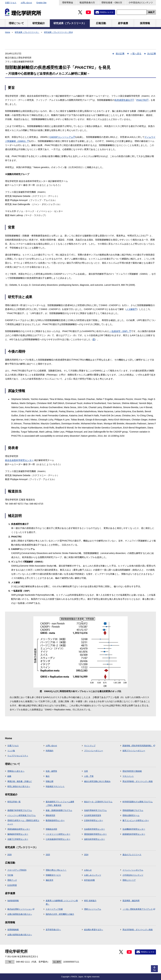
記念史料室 (12, 885)
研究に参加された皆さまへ (19, 786)
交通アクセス (11, 3)
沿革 (86, 771)
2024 (86, 855)
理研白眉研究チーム (131, 815)
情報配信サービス (53, 875)
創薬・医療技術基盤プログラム (59, 810)
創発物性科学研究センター (134, 834)
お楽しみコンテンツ (93, 875)
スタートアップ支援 (54, 909)
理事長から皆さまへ (16, 771)
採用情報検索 (13, 930)
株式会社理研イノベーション (21, 909)
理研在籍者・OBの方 (112, 3)
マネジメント (128, 776)
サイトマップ (90, 746)
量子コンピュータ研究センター (136, 820)
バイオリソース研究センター (58, 834)
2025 (48, 855)
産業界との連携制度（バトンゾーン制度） (62, 902)
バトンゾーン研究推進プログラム (22, 815)
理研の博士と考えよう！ (56, 870)
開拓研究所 (50, 815)
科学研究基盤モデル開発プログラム (138, 802)
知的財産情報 (13, 901)
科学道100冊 (89, 880)
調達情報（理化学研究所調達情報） (139, 746)
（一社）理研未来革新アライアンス (139, 909)
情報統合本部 (51, 829)
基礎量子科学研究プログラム (20, 810)
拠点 (48, 776)
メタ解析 (131, 309)
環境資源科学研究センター (95, 834)
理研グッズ (12, 880)
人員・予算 (89, 776)
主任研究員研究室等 (93, 815)
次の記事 (152, 54)
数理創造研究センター (55, 820)
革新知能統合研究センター (19, 829)
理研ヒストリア (129, 880)
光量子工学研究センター (18, 839)
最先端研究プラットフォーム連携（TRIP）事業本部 (60, 803)
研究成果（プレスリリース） (27, 32)
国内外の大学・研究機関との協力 (60, 914)
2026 (10, 855)
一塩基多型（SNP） (120, 331)
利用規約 (50, 751)
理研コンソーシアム (93, 909)
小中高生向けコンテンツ (141, 3)
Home (8, 32)
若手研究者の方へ (53, 930)
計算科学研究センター (94, 820)
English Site (41, 3)
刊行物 (10, 875)
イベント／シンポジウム (133, 870)
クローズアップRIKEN (17, 870)
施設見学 (50, 880)
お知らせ (88, 870)
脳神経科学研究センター (18, 834)
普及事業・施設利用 (131, 901)
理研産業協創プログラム (133, 810)
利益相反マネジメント (55, 786)
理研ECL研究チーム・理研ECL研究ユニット (23, 822)
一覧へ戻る (136, 54)
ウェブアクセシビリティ (18, 756)
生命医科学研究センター (94, 829)
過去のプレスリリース (132, 855)
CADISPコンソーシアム (62, 137)
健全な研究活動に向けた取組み (97, 781)
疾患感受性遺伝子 (124, 100)
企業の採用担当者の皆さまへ (20, 914)
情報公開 (50, 781)
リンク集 (11, 751)
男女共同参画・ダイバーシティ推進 (138, 781)
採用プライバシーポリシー (134, 751)
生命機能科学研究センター (134, 829)
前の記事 (120, 54)
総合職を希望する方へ (94, 930)
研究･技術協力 (90, 901)
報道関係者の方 (87, 3)
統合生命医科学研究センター (19, 460)
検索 (150, 12)
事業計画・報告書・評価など (20, 781)
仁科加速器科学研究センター (58, 839)
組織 (9, 776)
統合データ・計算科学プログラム (98, 802)
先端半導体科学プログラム (95, 810)
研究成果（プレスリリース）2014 (58, 32)
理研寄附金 (68, 3)
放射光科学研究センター (94, 839)
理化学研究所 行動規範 (132, 771)
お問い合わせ (26, 3)
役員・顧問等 (51, 771)
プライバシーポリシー (94, 751)
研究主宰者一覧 (14, 802)
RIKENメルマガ (107, 12)
